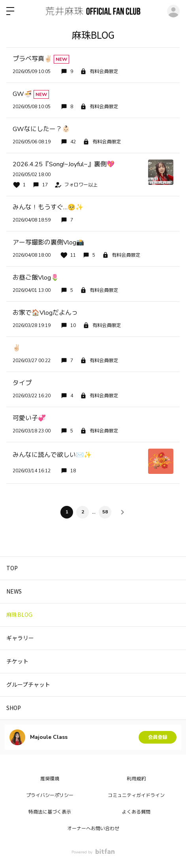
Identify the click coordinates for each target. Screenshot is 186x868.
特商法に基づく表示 (50, 812)
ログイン (173, 11)
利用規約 (136, 779)
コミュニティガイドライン (136, 795)
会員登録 (158, 737)
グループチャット (28, 684)
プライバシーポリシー (50, 795)
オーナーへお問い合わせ (93, 829)
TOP (12, 568)
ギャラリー (20, 638)
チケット (17, 661)
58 (105, 512)
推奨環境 (50, 779)
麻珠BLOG (19, 614)
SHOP (14, 708)
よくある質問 (136, 812)
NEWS (14, 591)
